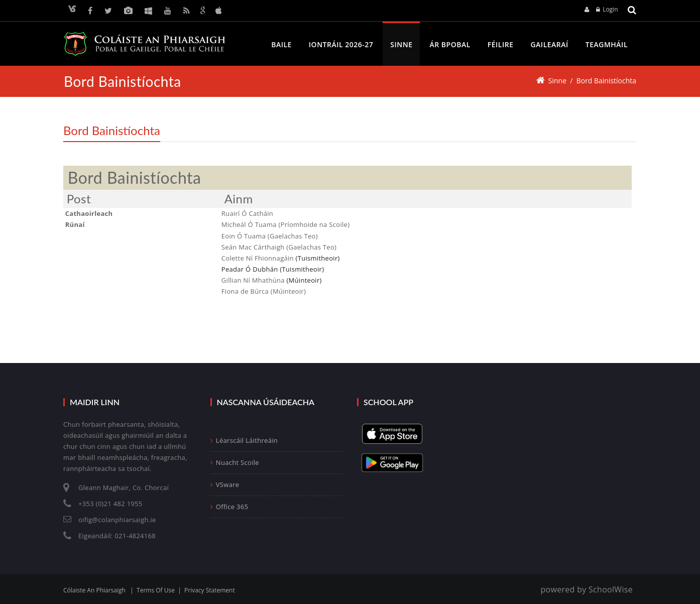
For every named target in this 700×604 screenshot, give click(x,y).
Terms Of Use (156, 590)
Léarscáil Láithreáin (244, 440)
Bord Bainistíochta (606, 81)
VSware (225, 485)
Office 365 (229, 507)
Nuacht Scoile (235, 462)
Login (610, 9)
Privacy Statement (210, 590)
